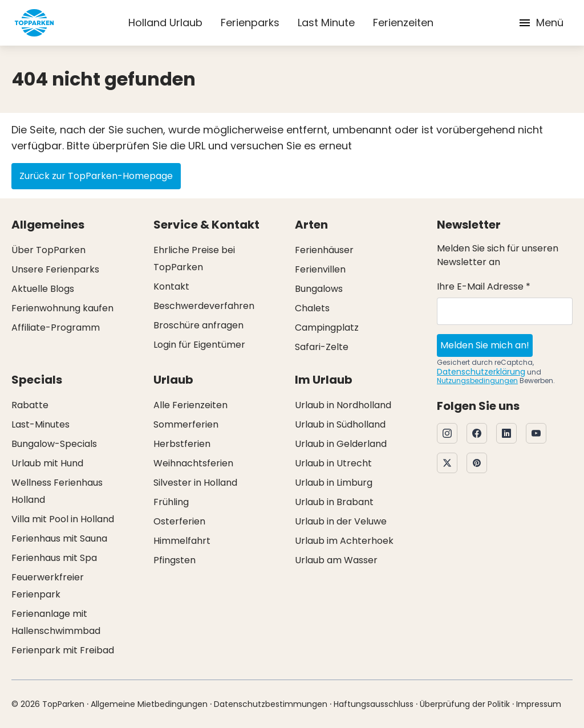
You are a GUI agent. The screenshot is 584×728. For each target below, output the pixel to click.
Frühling (171, 502)
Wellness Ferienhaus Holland (57, 491)
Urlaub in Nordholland (343, 405)
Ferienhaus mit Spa (54, 558)
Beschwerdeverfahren (204, 306)
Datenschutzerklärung (481, 372)
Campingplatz (327, 328)
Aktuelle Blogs (43, 289)
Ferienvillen (320, 269)
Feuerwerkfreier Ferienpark (48, 586)
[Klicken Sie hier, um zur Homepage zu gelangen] (34, 23)
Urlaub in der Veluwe (341, 521)
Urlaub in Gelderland (341, 444)
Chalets (312, 308)
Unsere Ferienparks (55, 269)
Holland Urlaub (165, 23)
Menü (541, 23)
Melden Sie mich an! (485, 345)
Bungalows (319, 289)
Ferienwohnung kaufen (62, 308)
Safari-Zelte (322, 347)
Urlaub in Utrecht (333, 463)
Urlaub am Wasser (336, 560)
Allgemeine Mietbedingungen (149, 704)
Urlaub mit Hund (47, 463)
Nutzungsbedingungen (477, 381)
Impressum (539, 704)
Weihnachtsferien (193, 463)
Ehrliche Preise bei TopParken (194, 259)
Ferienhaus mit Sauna (59, 538)
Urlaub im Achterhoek (344, 541)
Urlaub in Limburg (334, 483)
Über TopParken (48, 250)
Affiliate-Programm (56, 328)
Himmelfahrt (182, 541)
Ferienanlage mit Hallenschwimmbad (56, 622)
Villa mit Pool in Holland (63, 519)
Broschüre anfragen (198, 325)
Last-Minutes (40, 424)
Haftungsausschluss (374, 704)
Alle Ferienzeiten (190, 405)
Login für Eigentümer (199, 345)
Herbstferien (182, 444)
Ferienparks (250, 23)
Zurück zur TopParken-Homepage (96, 176)
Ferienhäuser (324, 250)
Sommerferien (186, 424)
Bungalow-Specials (54, 444)
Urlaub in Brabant (334, 502)
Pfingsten (175, 560)
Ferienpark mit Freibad (63, 650)
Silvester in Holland (195, 483)
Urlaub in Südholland (340, 424)
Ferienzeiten (403, 23)
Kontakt (171, 286)
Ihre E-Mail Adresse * (484, 286)
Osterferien (179, 521)
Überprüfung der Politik (465, 704)
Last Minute (326, 23)
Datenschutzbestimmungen (271, 704)
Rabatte (30, 405)
